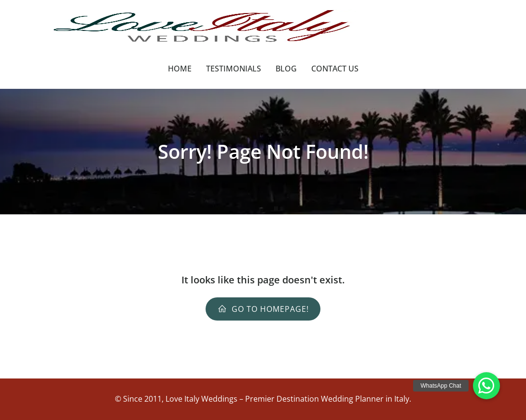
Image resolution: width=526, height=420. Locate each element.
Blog (286, 69)
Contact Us (335, 69)
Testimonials (234, 69)
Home (180, 69)
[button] (486, 386)
